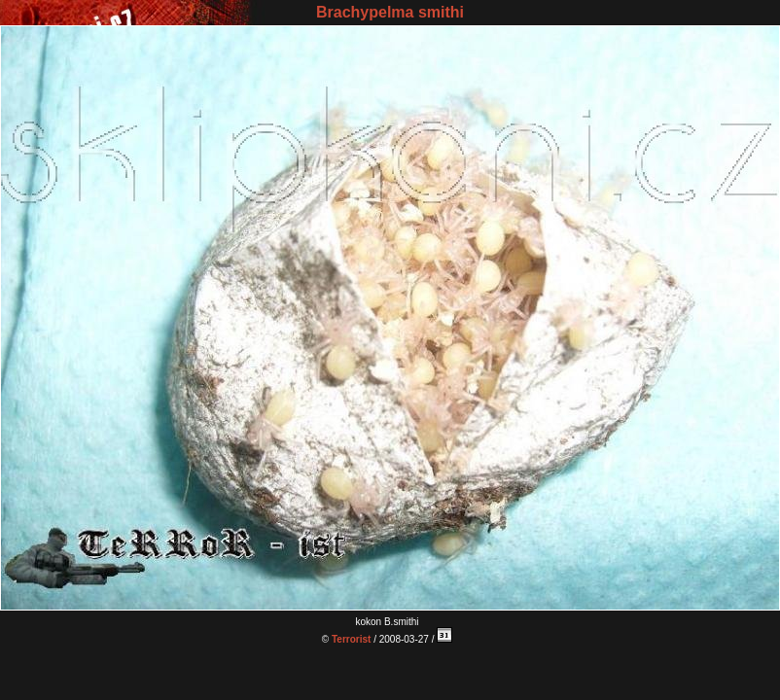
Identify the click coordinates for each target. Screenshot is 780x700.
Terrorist (351, 639)
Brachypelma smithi (390, 12)
